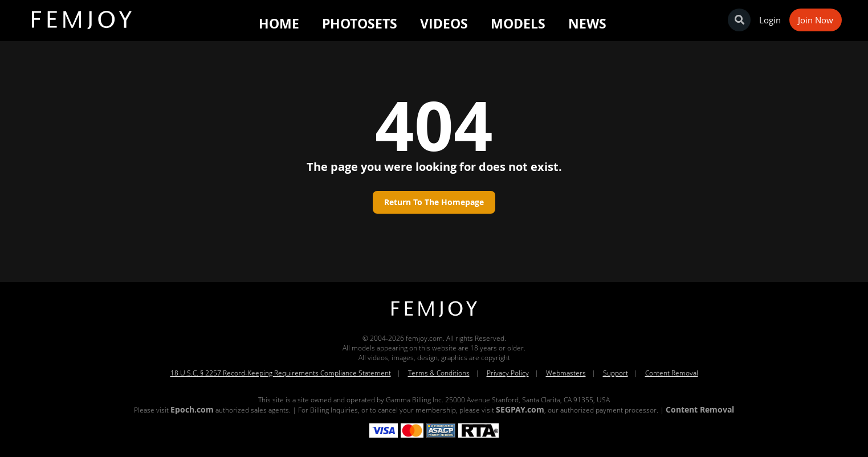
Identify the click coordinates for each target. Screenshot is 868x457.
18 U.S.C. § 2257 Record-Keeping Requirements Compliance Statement (281, 373)
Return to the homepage (434, 202)
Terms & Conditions (439, 373)
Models (518, 23)
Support (616, 373)
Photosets (360, 23)
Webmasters (566, 373)
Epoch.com (192, 409)
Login (770, 20)
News (587, 23)
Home (279, 23)
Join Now (816, 20)
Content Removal (672, 373)
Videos (444, 23)
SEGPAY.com (520, 409)
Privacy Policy (508, 373)
